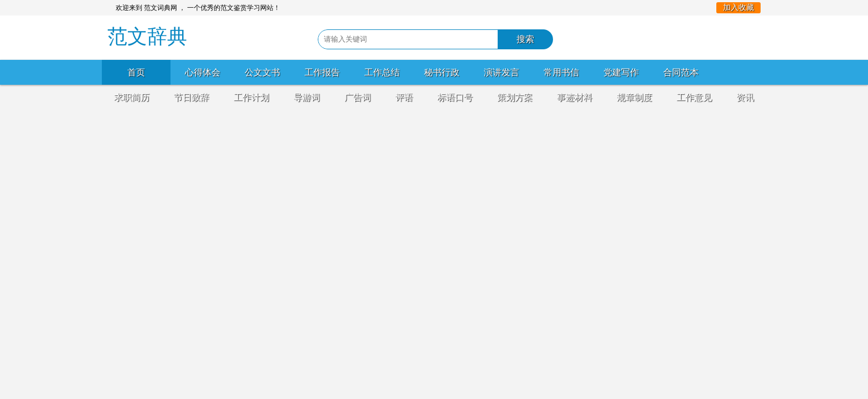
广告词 (358, 97)
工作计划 (251, 97)
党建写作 (621, 72)
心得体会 (203, 72)
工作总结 (382, 72)
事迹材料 (575, 97)
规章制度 (634, 97)
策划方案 (515, 97)
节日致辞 (192, 97)
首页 (136, 72)
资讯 (745, 97)
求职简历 (132, 97)
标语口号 (455, 97)
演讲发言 (502, 72)
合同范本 (681, 72)
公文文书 (262, 72)
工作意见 (694, 97)
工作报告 (322, 72)
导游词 (307, 97)
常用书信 (561, 72)
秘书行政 (442, 72)
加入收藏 (738, 7)
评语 (404, 97)
